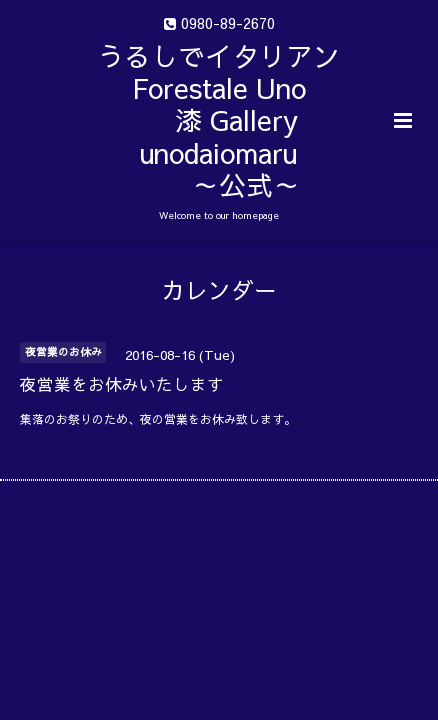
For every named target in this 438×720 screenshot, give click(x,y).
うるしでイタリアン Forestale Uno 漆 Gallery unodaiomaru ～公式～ (264, 120)
